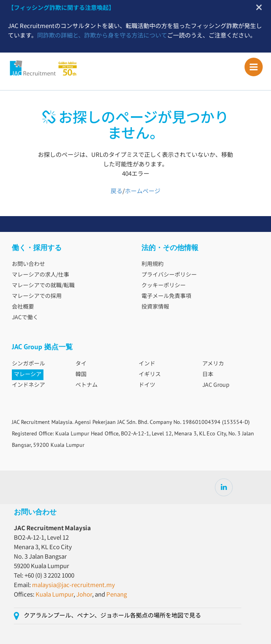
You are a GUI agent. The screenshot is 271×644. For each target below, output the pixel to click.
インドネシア (28, 385)
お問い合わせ (28, 264)
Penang (117, 595)
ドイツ (147, 385)
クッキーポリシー (164, 286)
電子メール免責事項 (166, 296)
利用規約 (152, 264)
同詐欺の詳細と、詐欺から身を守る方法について (102, 36)
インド (147, 364)
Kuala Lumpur (55, 595)
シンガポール (28, 364)
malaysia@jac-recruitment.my (73, 585)
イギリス (150, 375)
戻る (117, 191)
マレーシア (28, 375)
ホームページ (143, 191)
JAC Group (216, 385)
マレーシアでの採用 (37, 296)
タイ (81, 364)
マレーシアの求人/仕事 (40, 275)
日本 (208, 375)
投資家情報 (155, 307)
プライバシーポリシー (169, 275)
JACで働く (25, 318)
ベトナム (87, 385)
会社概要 (23, 307)
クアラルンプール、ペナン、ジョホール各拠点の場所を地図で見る (112, 616)
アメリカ (213, 364)
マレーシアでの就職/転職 (43, 286)
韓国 (81, 375)
